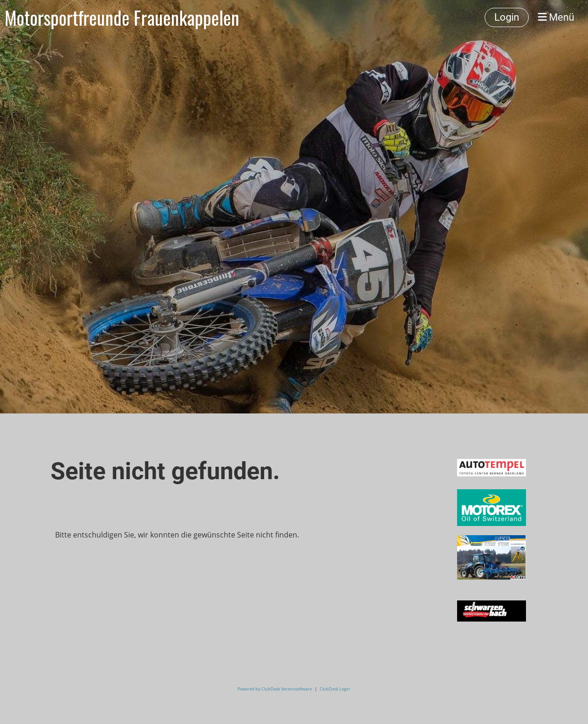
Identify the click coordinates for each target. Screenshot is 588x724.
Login (507, 17)
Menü (556, 17)
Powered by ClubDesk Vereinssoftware (275, 689)
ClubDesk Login (335, 689)
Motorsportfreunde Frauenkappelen (122, 17)
